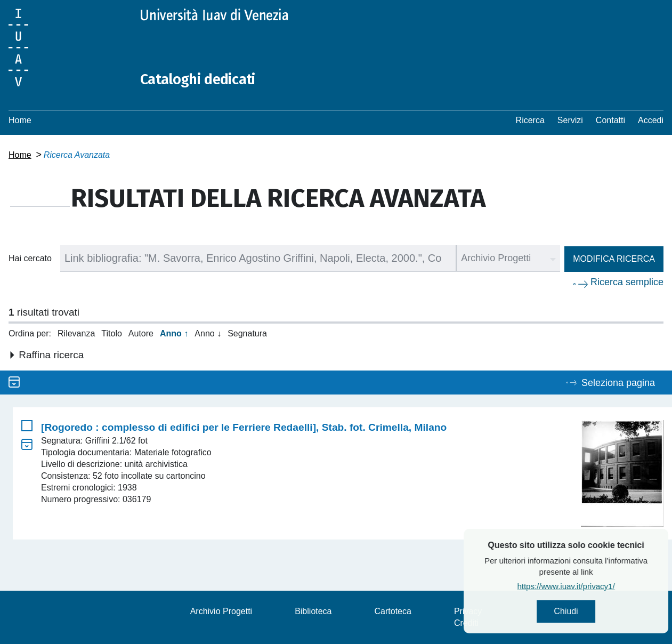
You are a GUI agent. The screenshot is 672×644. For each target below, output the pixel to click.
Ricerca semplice (627, 282)
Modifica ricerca (614, 259)
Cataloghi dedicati (204, 79)
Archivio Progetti (221, 611)
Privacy (468, 611)
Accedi (651, 120)
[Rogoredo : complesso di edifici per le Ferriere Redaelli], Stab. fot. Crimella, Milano (244, 427)
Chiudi (591, 612)
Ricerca (530, 120)
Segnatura (247, 333)
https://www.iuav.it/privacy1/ (591, 588)
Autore (141, 333)
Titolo (112, 333)
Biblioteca (313, 611)
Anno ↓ (208, 333)
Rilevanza (76, 333)
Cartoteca (393, 611)
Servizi (570, 120)
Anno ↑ (174, 333)
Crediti (466, 623)
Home (20, 120)
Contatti (610, 120)
